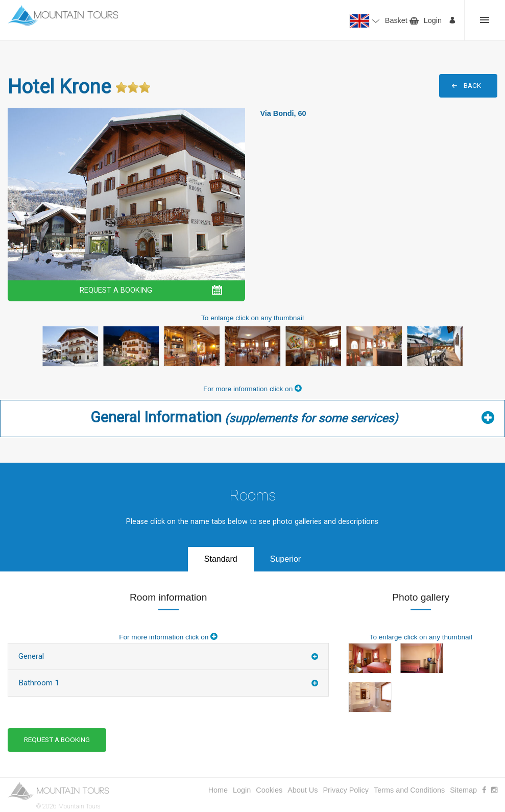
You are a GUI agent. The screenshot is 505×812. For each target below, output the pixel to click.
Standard (221, 559)
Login (433, 20)
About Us (303, 790)
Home (218, 790)
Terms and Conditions (409, 790)
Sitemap (463, 790)
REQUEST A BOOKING (116, 290)
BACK (472, 85)
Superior (285, 559)
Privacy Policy (346, 790)
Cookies (269, 790)
